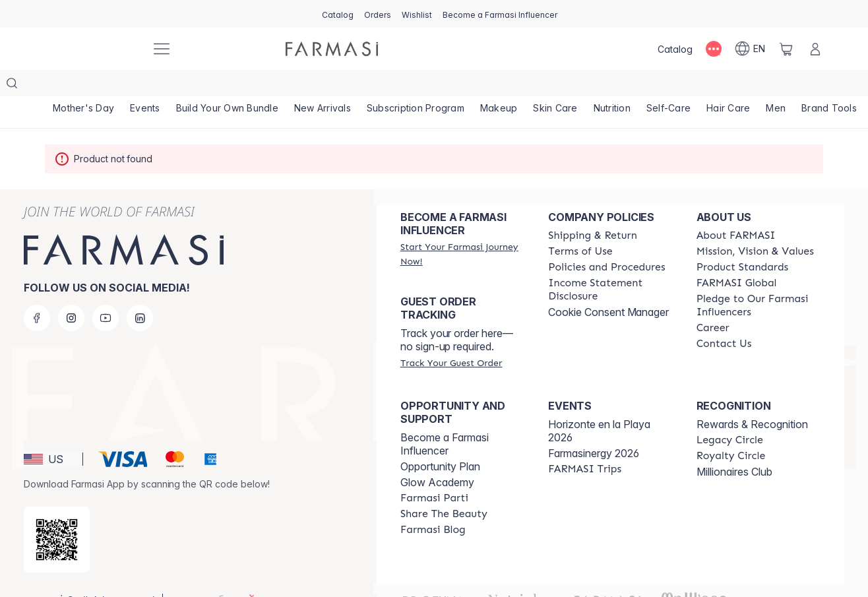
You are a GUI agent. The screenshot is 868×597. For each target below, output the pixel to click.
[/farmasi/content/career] (713, 301)
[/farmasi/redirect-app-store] (57, 513)
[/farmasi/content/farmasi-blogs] (433, 503)
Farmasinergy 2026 (594, 427)
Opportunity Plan (440, 440)
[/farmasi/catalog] (338, 14)
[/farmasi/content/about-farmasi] (736, 209)
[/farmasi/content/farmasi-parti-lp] (434, 472)
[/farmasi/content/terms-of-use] (580, 225)
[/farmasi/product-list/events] (145, 86)
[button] (51, 433)
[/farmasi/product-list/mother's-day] (83, 86)
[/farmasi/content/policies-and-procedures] (606, 241)
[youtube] (106, 292)
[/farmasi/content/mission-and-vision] (755, 225)
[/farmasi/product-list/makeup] (499, 86)
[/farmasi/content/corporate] (737, 257)
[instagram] (71, 292)
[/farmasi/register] (378, 14)
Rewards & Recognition (752, 398)
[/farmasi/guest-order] (451, 336)
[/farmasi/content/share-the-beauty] (444, 487)
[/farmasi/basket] (786, 49)
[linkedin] (140, 292)
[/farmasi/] (91, 49)
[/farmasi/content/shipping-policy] (593, 209)
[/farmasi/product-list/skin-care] (555, 86)
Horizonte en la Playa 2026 (599, 404)
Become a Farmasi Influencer (445, 418)
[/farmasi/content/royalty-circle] (731, 429)
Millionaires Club (734, 445)
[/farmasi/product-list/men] (776, 86)
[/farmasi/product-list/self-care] (668, 86)
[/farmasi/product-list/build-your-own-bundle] (227, 86)
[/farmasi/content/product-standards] (743, 241)
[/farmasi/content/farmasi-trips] (585, 443)
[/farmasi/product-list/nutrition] (612, 86)
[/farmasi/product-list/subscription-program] (416, 86)
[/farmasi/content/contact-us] (724, 317)
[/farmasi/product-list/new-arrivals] (323, 86)
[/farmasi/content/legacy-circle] (730, 414)
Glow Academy (437, 456)
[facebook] (37, 292)
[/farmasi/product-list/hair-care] (728, 86)
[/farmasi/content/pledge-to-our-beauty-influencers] (759, 279)
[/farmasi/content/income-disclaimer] (610, 263)
